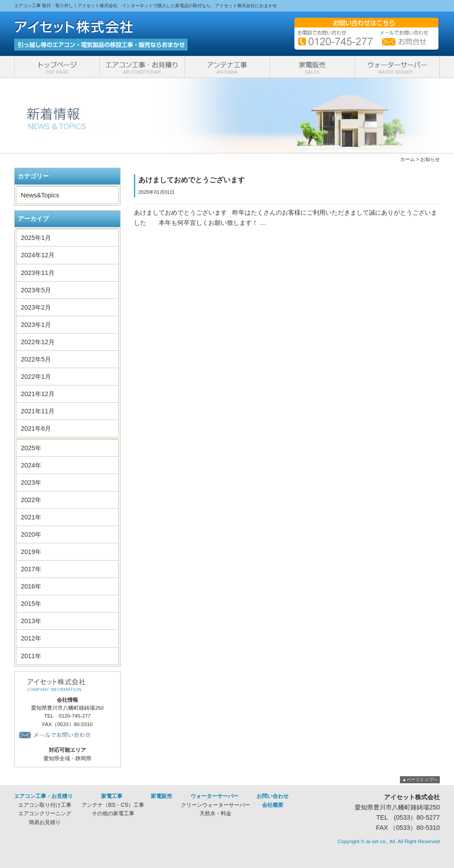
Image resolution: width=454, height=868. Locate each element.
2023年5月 (36, 290)
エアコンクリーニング (45, 813)
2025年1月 (36, 238)
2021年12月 (38, 394)
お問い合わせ (273, 796)
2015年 (31, 604)
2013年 (31, 621)
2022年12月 (38, 342)
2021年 (31, 517)
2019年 (31, 552)
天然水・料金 (215, 813)
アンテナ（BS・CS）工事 (113, 805)
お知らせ (430, 159)
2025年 (31, 448)
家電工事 (227, 67)
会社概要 (273, 805)
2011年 (31, 656)
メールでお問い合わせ (56, 735)
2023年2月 (36, 307)
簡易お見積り (45, 822)
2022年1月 (36, 377)
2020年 (31, 534)
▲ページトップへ (420, 780)
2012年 (31, 638)
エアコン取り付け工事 (45, 805)
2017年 (31, 569)
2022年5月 (36, 359)
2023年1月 (36, 325)
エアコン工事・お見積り (142, 67)
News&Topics (40, 195)
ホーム (408, 159)
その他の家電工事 (113, 813)
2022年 (31, 500)
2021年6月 (36, 428)
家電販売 (312, 67)
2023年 (31, 483)
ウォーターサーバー (397, 67)
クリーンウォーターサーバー (215, 805)
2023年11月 (38, 273)
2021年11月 (38, 411)
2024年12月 (38, 255)
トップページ (57, 67)
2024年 (31, 465)
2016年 (31, 586)
